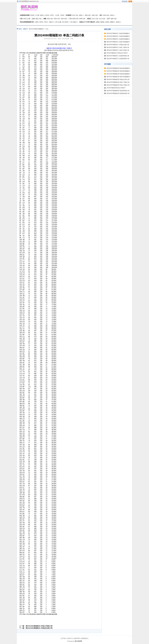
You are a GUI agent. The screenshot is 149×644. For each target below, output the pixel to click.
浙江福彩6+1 (74, 22)
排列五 (47, 15)
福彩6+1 (82, 15)
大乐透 (37, 15)
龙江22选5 (95, 19)
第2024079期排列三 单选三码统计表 (118, 50)
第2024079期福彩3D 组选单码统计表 (118, 91)
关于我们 (63, 638)
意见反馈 (125, 1)
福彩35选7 (114, 19)
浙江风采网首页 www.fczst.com (29, 1)
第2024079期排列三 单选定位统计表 (118, 45)
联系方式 (70, 638)
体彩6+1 (113, 15)
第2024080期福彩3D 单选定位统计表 (39, 628)
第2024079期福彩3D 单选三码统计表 (118, 85)
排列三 (52, 15)
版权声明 (77, 638)
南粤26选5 (75, 19)
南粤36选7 (82, 19)
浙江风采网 (78, 641)
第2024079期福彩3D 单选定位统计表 (118, 79)
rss (130, 1)
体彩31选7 (57, 19)
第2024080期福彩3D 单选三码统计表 (39, 626)
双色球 (32, 15)
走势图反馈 (84, 638)
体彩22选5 (95, 15)
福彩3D (42, 15)
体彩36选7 (88, 15)
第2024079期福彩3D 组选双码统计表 (118, 93)
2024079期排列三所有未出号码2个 (117, 53)
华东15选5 (75, 15)
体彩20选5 (106, 15)
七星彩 (62, 15)
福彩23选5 (39, 19)
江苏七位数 (58, 22)
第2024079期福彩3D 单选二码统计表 (118, 82)
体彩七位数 (27, 19)
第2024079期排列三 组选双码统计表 (118, 59)
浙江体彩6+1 (66, 22)
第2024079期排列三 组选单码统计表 (118, 56)
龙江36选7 (102, 19)
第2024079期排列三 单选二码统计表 (118, 47)
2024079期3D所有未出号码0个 (116, 88)
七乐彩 (57, 15)
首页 (20, 29)
